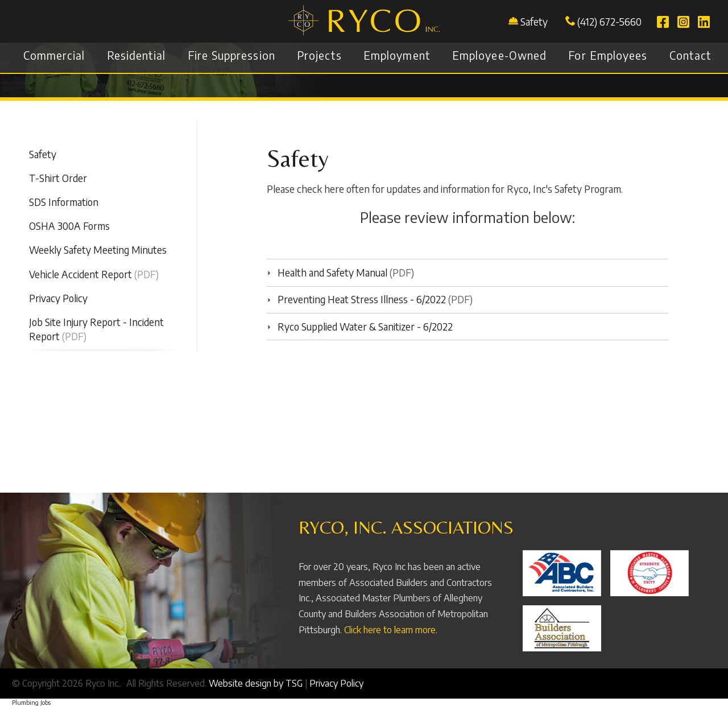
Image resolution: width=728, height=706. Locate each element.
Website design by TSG (256, 683)
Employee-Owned (499, 55)
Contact (690, 55)
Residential (136, 55)
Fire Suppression (231, 55)
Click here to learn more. (391, 630)
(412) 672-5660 (603, 22)
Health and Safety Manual (327, 273)
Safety (534, 22)
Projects (319, 55)
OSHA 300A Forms (69, 226)
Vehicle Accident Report (80, 274)
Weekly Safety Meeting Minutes (98, 250)
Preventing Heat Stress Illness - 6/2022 (356, 299)
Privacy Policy (58, 298)
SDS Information (64, 202)
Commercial (54, 55)
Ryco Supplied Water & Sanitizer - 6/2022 (360, 327)
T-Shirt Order (58, 178)
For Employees (608, 55)
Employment (397, 55)
